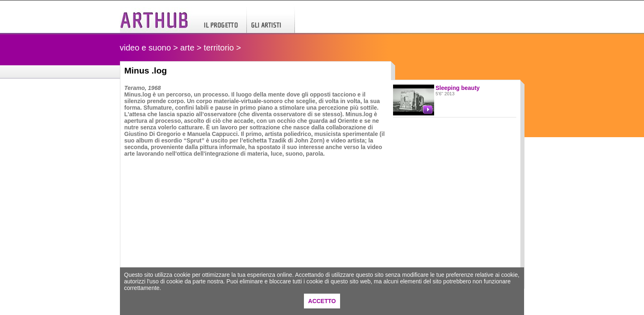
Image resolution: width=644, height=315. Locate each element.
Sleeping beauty (458, 88)
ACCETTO (322, 301)
